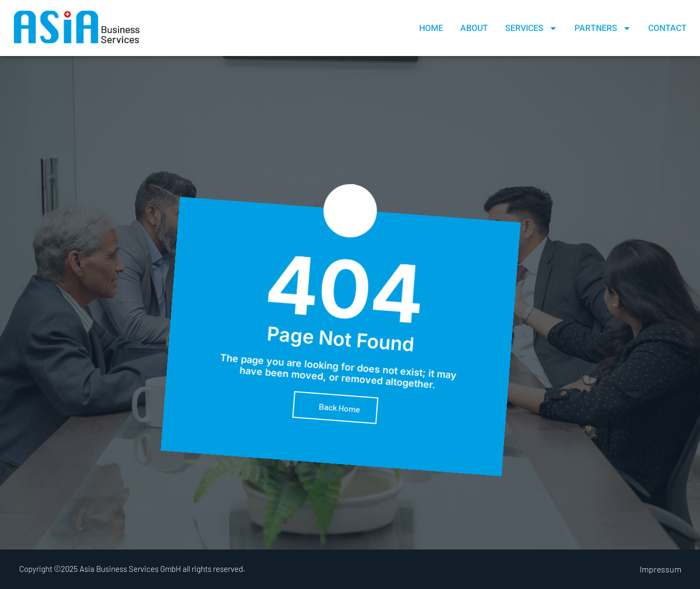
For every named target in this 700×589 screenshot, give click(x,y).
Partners (603, 28)
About (474, 28)
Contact (667, 28)
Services (531, 28)
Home (431, 28)
